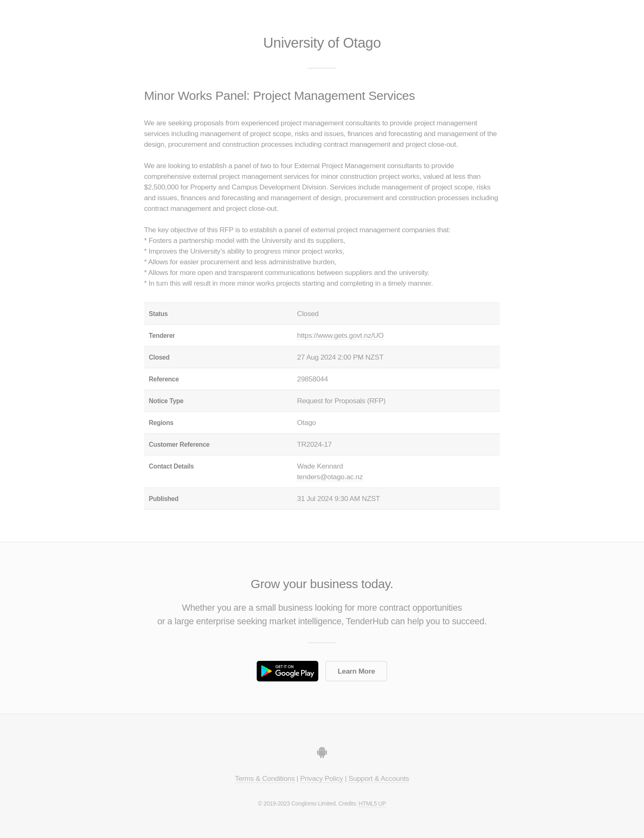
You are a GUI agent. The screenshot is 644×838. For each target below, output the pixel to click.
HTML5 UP (372, 803)
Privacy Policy (322, 778)
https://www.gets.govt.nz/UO (340, 335)
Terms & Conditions (265, 778)
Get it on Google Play (287, 671)
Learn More (356, 671)
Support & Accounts (379, 778)
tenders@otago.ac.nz (330, 477)
